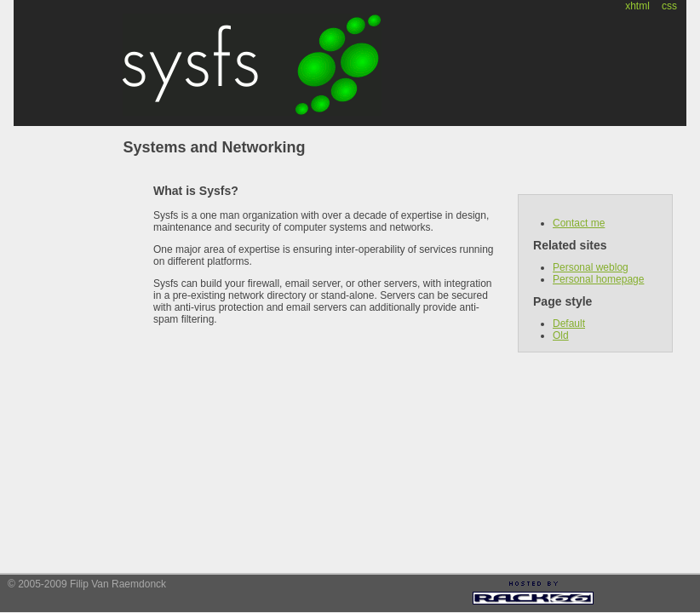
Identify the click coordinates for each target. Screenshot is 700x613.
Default (569, 324)
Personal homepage (598, 279)
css (669, 6)
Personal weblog (591, 267)
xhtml (637, 6)
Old (561, 335)
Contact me (579, 223)
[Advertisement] (650, 595)
